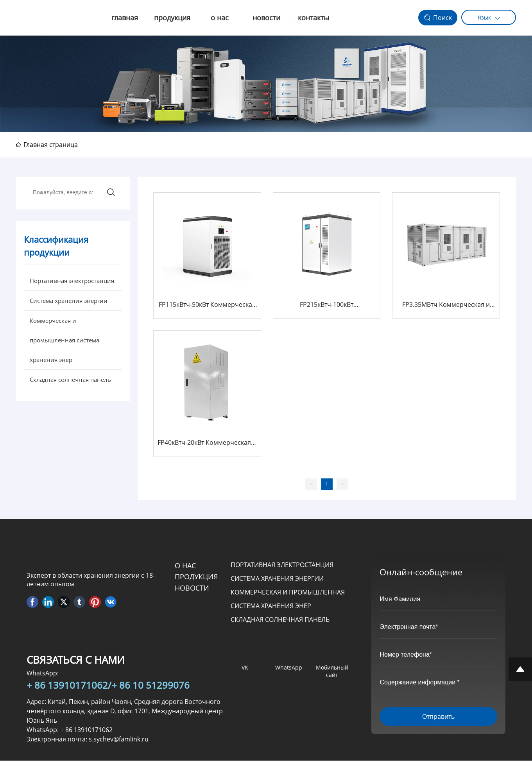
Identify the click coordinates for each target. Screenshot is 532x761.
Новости (192, 588)
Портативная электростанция (282, 565)
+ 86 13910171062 (67, 685)
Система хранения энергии (277, 579)
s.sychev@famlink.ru (119, 740)
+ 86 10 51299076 (150, 685)
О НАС (185, 566)
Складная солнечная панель (280, 620)
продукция (196, 577)
